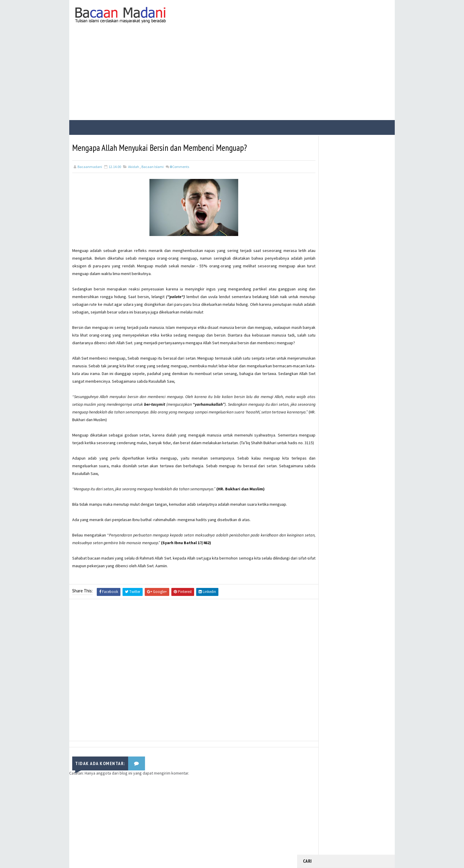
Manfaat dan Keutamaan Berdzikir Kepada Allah (352, 235)
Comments (179, 165)
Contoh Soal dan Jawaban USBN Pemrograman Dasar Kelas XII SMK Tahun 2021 (359, 293)
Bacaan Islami (153, 165)
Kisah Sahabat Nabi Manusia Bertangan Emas (355, 211)
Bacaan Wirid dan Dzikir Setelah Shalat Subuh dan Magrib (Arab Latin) (359, 190)
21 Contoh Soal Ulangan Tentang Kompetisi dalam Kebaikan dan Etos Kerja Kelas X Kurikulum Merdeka (359, 265)
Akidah (134, 165)
